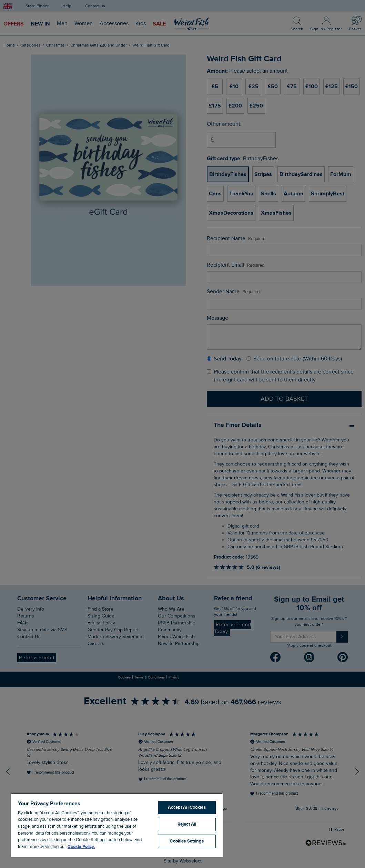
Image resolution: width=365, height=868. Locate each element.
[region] (117, 825)
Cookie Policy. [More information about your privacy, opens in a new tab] (81, 847)
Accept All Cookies (187, 807)
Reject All (187, 824)
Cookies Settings (187, 841)
